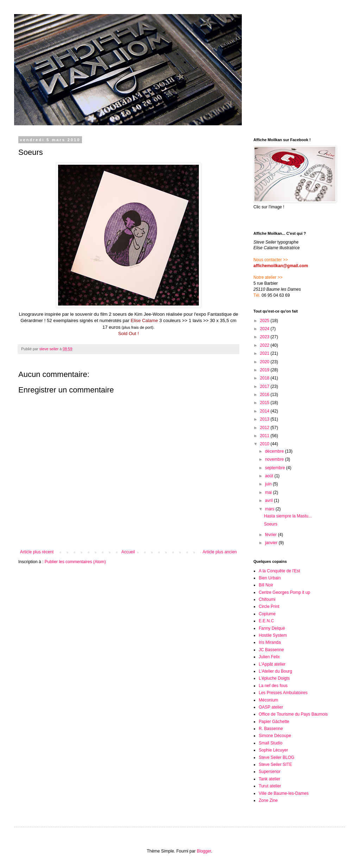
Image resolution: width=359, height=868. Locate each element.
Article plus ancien (220, 552)
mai (269, 492)
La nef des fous (273, 686)
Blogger (204, 851)
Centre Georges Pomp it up (284, 592)
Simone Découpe (275, 736)
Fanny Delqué (272, 628)
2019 (265, 370)
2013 (265, 419)
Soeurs (271, 524)
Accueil (128, 552)
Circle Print (269, 606)
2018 (265, 378)
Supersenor (270, 772)
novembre (275, 459)
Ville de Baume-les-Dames (284, 793)
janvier (272, 543)
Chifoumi (267, 599)
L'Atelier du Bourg (275, 671)
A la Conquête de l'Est (279, 571)
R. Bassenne (271, 729)
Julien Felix (269, 657)
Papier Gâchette (274, 722)
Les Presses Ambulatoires (283, 693)
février (272, 535)
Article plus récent (37, 552)
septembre (276, 468)
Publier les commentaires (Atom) (75, 562)
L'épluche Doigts (274, 678)
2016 (265, 395)
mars (270, 509)
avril (269, 501)
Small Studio (270, 743)
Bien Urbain (270, 578)
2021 (265, 353)
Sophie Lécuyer (273, 750)
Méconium (268, 700)
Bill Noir (266, 585)
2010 (265, 444)
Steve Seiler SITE (275, 765)
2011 (265, 436)
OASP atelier (271, 707)
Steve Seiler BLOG (276, 757)
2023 (265, 337)
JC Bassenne (271, 650)
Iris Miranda (270, 642)
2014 (265, 411)
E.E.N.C (266, 621)
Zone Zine (268, 800)
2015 (265, 403)
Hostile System (273, 635)
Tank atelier (269, 779)
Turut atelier (270, 786)
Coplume (267, 614)
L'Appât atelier (272, 664)
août (270, 476)
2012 (265, 428)
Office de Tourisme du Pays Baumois (293, 714)
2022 (265, 345)
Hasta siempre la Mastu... (288, 516)
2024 (265, 329)
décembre (275, 451)
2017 (265, 386)
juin (269, 484)
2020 (265, 362)
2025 (265, 321)
